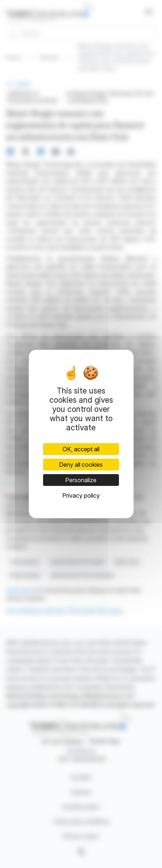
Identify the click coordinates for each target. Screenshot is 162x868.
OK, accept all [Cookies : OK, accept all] (81, 449)
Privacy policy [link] (81, 495)
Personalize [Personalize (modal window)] (81, 480)
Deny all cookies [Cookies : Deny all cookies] (81, 465)
